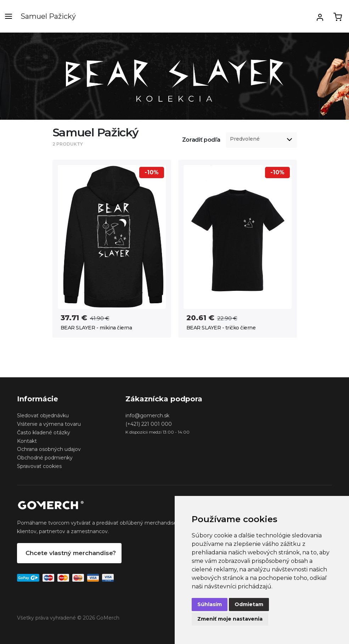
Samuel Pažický (48, 16)
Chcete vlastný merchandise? (71, 553)
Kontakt (27, 441)
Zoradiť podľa (201, 140)
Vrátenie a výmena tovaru (49, 424)
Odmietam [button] (249, 604)
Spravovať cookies (39, 466)
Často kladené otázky (44, 433)
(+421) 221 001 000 (149, 424)
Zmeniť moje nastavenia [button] (230, 619)
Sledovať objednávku (43, 416)
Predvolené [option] (245, 139)
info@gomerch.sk (147, 416)
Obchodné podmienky (45, 458)
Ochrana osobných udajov (49, 449)
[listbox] (261, 140)
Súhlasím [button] (210, 604)
